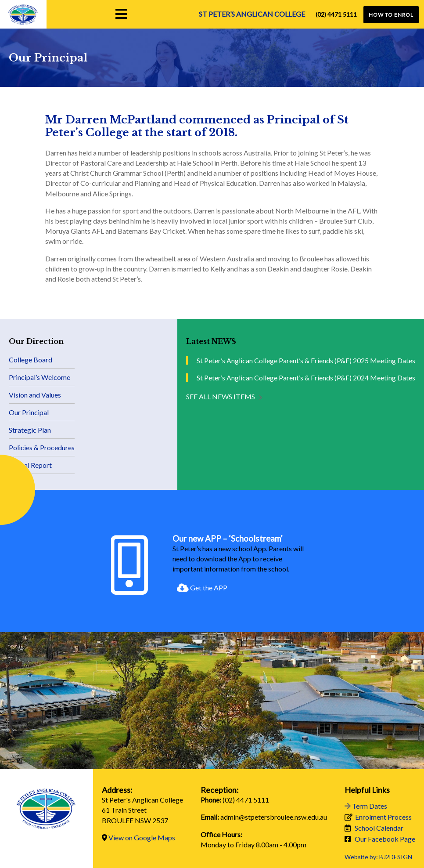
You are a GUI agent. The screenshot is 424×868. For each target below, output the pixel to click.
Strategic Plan (30, 430)
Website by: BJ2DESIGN (378, 857)
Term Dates (370, 806)
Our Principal (29, 412)
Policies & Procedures (42, 447)
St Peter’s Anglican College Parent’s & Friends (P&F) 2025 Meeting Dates (306, 360)
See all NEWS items (221, 396)
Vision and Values (35, 395)
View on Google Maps (142, 837)
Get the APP (202, 588)
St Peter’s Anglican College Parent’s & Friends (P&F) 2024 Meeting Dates (306, 378)
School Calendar (379, 828)
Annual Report (30, 465)
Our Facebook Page (385, 839)
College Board (31, 360)
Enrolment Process (383, 817)
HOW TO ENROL (391, 15)
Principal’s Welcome (40, 377)
